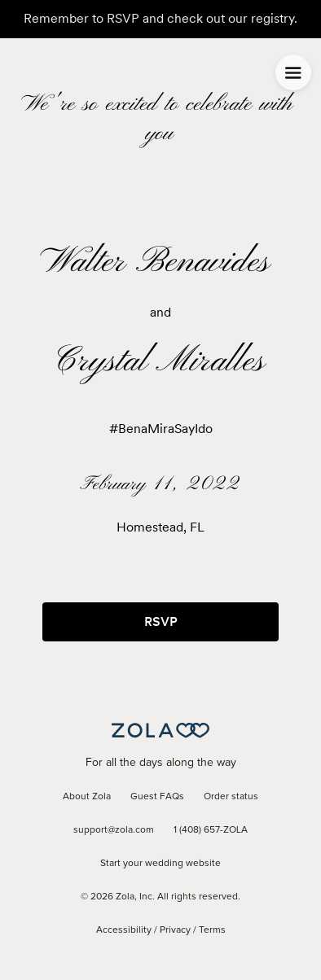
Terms (212, 930)
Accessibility (124, 930)
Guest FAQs (157, 797)
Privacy (175, 930)
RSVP (161, 621)
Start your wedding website (160, 864)
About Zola (87, 797)
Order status (231, 797)
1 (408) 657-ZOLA (211, 830)
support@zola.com (114, 830)
